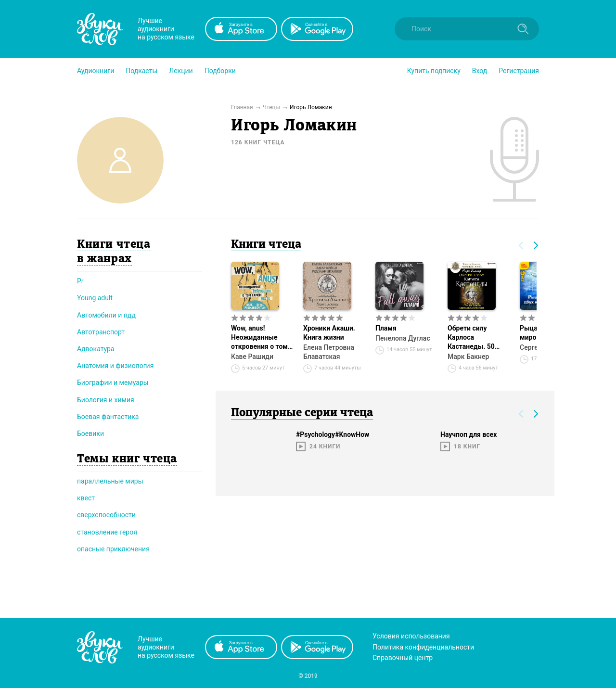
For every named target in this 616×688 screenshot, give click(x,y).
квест (86, 498)
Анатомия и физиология (115, 366)
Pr (80, 281)
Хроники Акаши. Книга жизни (329, 333)
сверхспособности (106, 515)
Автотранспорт (101, 332)
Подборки (220, 71)
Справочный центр (403, 658)
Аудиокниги (96, 71)
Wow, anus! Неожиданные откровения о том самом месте (259, 338)
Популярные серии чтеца (302, 413)
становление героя (107, 532)
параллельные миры (110, 481)
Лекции (181, 71)
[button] (96, 71)
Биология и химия (106, 400)
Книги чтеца (266, 245)
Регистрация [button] (519, 71)
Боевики (90, 433)
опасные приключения (113, 549)
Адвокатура (96, 349)
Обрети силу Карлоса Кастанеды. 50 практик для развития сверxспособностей (479, 338)
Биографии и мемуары (113, 382)
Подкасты (141, 71)
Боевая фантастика (108, 417)
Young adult (95, 298)
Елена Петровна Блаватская (329, 352)
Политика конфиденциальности (423, 647)
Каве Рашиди (252, 357)
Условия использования (411, 636)
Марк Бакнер (468, 357)
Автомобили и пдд (106, 315)
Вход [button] (480, 71)
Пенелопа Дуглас (403, 338)
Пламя (386, 328)
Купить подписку (434, 71)
